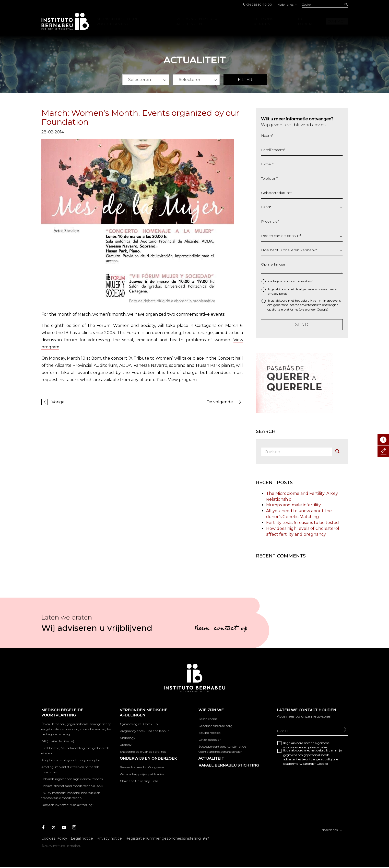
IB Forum (305, 21)
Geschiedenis (208, 719)
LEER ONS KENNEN (263, 21)
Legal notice (82, 838)
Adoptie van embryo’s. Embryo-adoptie (71, 760)
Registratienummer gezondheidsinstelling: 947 (167, 838)
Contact (336, 21)
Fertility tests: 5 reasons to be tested (303, 523)
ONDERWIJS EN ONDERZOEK (148, 758)
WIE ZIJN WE (211, 710)
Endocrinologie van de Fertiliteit (143, 752)
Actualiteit (211, 758)
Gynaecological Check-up (139, 724)
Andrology (128, 738)
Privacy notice (109, 838)
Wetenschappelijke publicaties (142, 774)
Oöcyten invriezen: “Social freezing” (68, 805)
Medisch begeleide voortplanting (117, 21)
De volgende (220, 402)
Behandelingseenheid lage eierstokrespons (72, 779)
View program (182, 380)
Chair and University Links (139, 781)
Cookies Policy (54, 838)
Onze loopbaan (210, 740)
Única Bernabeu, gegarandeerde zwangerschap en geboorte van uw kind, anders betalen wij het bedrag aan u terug (77, 729)
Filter (245, 80)
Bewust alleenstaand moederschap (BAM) (72, 786)
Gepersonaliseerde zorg (215, 726)
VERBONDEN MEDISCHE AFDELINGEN (200, 21)
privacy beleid (278, 294)
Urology (126, 745)
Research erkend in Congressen (143, 767)
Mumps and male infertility (293, 505)
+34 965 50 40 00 (259, 4)
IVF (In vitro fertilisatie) (58, 741)
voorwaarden (324, 289)
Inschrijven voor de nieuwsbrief (290, 281)
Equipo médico (209, 733)
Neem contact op (221, 629)
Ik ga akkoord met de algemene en (303, 291)
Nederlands (287, 4)
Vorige (58, 402)
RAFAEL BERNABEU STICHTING (229, 765)
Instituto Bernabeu (65, 21)
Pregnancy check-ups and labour (144, 731)
